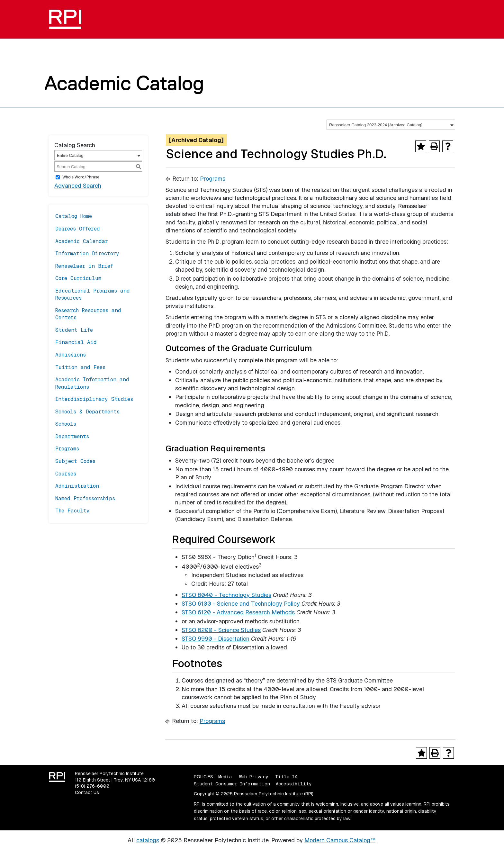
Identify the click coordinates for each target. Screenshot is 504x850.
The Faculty (72, 511)
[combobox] (391, 125)
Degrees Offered (78, 229)
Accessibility (294, 784)
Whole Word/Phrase (81, 177)
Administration (77, 486)
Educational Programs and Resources (93, 294)
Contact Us (87, 792)
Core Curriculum (78, 278)
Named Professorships (85, 498)
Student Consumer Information (232, 784)
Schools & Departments (87, 412)
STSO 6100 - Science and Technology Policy (241, 604)
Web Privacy (254, 777)
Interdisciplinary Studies (94, 399)
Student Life (74, 330)
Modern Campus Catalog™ (340, 840)
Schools (66, 424)
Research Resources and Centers (88, 314)
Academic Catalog (124, 83)
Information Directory (87, 253)
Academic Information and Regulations (92, 383)
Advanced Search (78, 186)
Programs (67, 449)
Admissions (71, 355)
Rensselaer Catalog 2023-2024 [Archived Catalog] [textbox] (376, 125)
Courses (66, 474)
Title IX (286, 777)
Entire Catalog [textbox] (70, 155)
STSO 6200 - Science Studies (221, 630)
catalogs (148, 840)
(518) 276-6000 (92, 786)
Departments (72, 436)
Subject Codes (75, 461)
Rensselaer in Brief (84, 266)
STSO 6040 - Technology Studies (226, 595)
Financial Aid (76, 342)
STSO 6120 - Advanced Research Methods (238, 612)
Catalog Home (74, 216)
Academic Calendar (82, 241)
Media (225, 777)
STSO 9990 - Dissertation (216, 639)
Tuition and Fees (80, 367)
